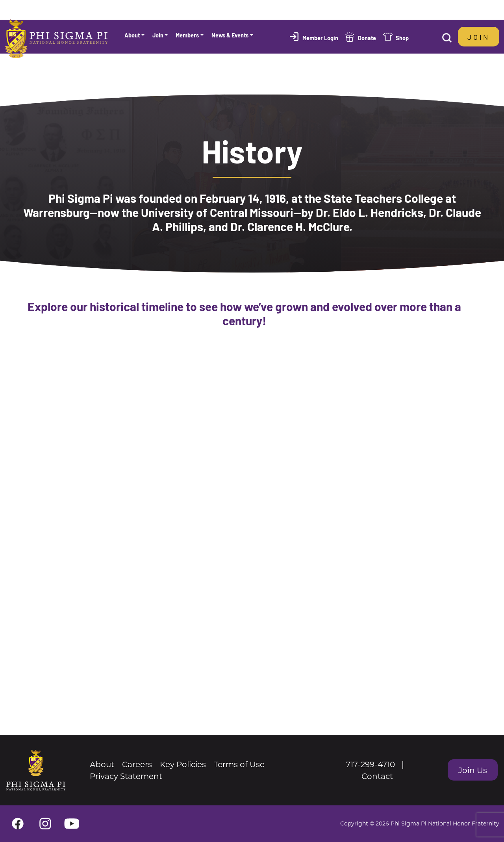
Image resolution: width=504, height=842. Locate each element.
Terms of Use (239, 764)
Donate (367, 38)
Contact (377, 776)
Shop (402, 38)
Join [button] (158, 35)
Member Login (320, 38)
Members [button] (187, 35)
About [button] (132, 35)
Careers (137, 764)
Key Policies (183, 764)
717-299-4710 (370, 764)
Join (479, 37)
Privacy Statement (126, 776)
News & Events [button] (230, 35)
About (102, 764)
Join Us (473, 770)
